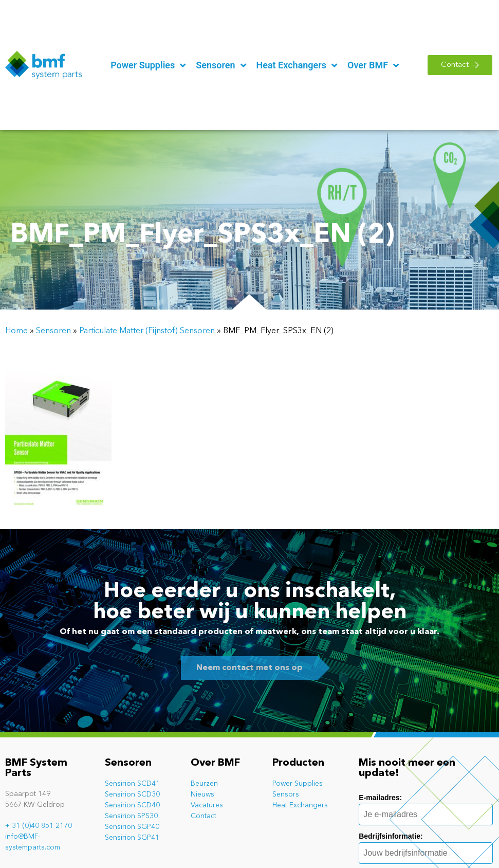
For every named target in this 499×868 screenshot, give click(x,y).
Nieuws (202, 794)
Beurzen (204, 784)
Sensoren (53, 331)
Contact (204, 816)
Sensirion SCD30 (132, 794)
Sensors (286, 794)
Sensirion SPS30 (131, 816)
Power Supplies (298, 784)
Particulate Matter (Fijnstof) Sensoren (147, 331)
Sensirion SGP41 (132, 838)
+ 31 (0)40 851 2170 (39, 826)
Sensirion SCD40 (132, 805)
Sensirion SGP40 (132, 827)
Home (16, 331)
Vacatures (207, 805)
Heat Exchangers (300, 805)
